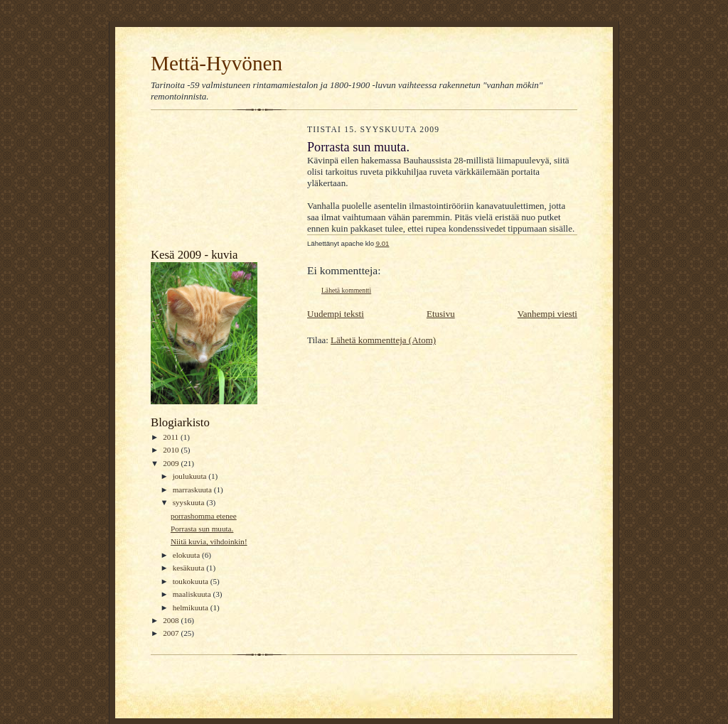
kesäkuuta (189, 568)
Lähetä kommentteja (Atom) (383, 340)
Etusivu (441, 314)
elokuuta (187, 555)
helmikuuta (192, 607)
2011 (172, 437)
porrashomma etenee (204, 516)
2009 (172, 463)
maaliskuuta (193, 594)
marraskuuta (193, 490)
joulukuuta (191, 476)
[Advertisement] (215, 183)
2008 (172, 620)
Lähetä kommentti (346, 290)
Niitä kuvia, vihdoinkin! (209, 541)
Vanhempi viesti (547, 314)
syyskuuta (189, 502)
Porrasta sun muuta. (202, 529)
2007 (172, 633)
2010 (172, 450)
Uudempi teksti (336, 314)
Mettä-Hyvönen (216, 63)
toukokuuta (192, 581)
